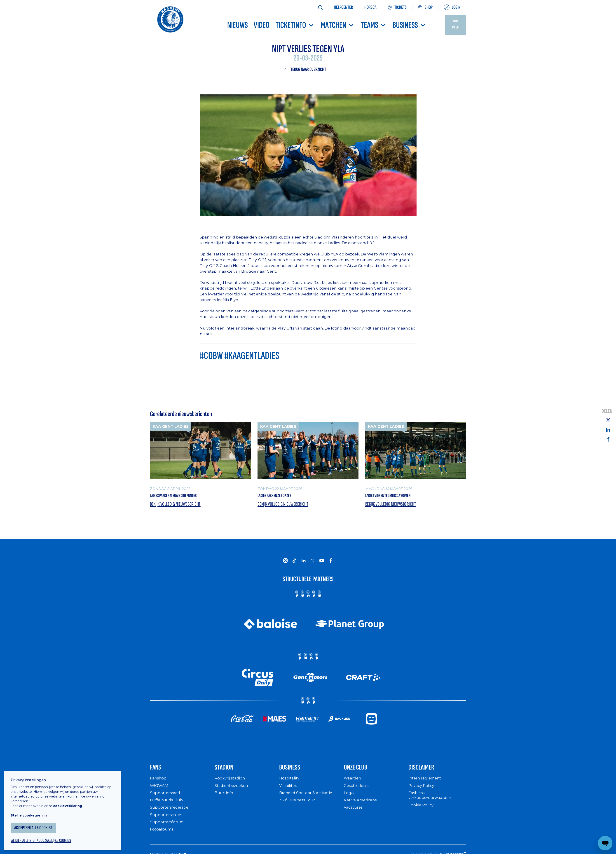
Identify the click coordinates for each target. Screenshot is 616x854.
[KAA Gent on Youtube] (322, 563)
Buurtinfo (224, 799)
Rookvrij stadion (231, 785)
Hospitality (290, 785)
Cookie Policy (422, 811)
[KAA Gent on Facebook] (331, 563)
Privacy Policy (423, 792)
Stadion (228, 772)
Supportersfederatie (170, 814)
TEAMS (374, 25)
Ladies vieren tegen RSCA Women (399, 497)
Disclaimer (426, 772)
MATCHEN (338, 25)
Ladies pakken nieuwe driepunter (185, 497)
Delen (607, 411)
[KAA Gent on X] (313, 564)
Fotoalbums (162, 836)
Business (409, 25)
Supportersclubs (167, 821)
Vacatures (354, 814)
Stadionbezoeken (232, 792)
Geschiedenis (357, 792)
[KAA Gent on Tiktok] (295, 563)
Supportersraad (166, 799)
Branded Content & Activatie (308, 799)
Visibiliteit (289, 792)
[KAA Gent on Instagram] (286, 563)
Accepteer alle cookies (37, 824)
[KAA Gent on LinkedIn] (304, 563)
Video (262, 25)
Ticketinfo (295, 25)
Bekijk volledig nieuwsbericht (177, 507)
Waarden (353, 785)
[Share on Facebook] (608, 439)
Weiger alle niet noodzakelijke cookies (45, 837)
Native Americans (362, 807)
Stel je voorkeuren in (32, 812)
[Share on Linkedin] (608, 430)
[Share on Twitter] (608, 419)
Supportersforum (167, 828)
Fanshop (159, 785)
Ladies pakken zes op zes (283, 497)
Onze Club (360, 772)
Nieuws (238, 25)
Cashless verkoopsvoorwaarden (431, 802)
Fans (158, 772)
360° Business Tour (299, 807)
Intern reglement (426, 785)
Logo (349, 799)
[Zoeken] (320, 8)
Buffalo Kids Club (167, 807)
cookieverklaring (70, 802)
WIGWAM (160, 792)
